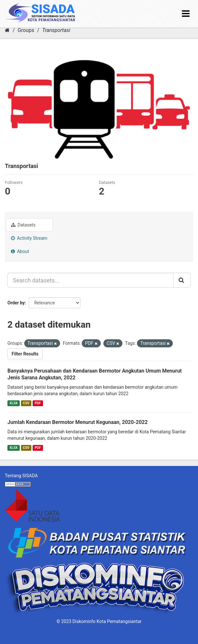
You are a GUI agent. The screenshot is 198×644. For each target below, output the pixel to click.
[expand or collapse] (186, 14)
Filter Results (25, 354)
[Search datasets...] (90, 280)
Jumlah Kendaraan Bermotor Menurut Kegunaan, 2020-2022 (78, 422)
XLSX (13, 403)
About (20, 251)
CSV (26, 403)
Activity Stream (29, 238)
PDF (38, 403)
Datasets (23, 225)
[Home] (7, 30)
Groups (26, 30)
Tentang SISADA (21, 476)
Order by (16, 303)
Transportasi (56, 30)
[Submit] (182, 280)
